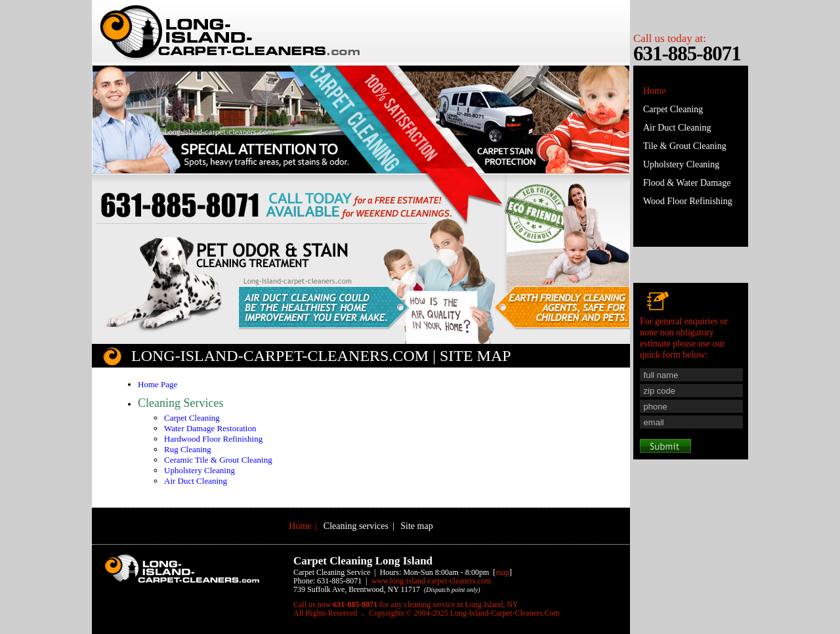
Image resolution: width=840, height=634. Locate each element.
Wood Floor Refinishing (688, 201)
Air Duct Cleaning (196, 481)
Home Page (157, 384)
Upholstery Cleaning (199, 470)
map (502, 572)
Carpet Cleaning (192, 418)
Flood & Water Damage (687, 183)
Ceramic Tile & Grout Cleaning (218, 460)
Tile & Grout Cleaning (685, 146)
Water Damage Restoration (210, 428)
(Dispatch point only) (452, 590)
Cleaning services (356, 526)
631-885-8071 (687, 53)
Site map (416, 526)
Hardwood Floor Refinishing (213, 439)
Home (654, 91)
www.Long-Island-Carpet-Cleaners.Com (431, 581)
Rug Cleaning (188, 449)
